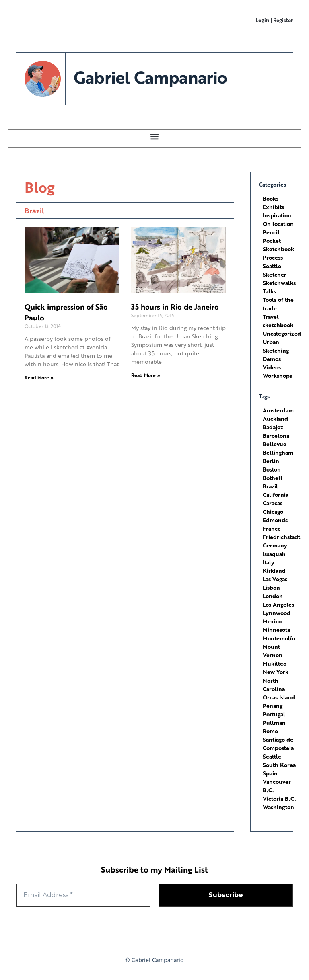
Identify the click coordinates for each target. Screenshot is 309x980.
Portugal (274, 714)
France (272, 528)
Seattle (272, 756)
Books (271, 198)
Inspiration (277, 215)
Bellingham (278, 452)
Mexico (272, 621)
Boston (272, 469)
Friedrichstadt (281, 537)
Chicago (273, 512)
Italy (269, 562)
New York (276, 672)
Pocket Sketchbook (278, 245)
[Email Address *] (83, 895)
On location (278, 224)
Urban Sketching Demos (276, 350)
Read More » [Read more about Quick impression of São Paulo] (39, 378)
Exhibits (273, 207)
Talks (269, 291)
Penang (273, 706)
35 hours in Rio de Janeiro (175, 307)
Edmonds (275, 520)
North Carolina (274, 685)
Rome (270, 731)
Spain (270, 773)
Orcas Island (279, 697)
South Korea (279, 765)
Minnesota (276, 630)
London (273, 596)
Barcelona (276, 436)
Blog (40, 187)
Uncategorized (282, 333)
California (276, 495)
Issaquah (274, 554)
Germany (275, 545)
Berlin (271, 461)
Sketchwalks (279, 283)
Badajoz (273, 427)
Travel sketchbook (278, 321)
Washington (278, 807)
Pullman (274, 723)
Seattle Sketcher (275, 270)
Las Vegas (275, 579)
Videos (272, 367)
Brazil (270, 486)
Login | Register (274, 20)
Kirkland (274, 571)
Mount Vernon (273, 651)
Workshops (277, 376)
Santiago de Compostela (278, 744)
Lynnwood (277, 613)
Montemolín (279, 638)
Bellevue (275, 444)
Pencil (271, 232)
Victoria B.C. (279, 799)
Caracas (273, 503)
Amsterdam (278, 410)
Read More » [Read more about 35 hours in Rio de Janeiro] (146, 375)
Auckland (275, 419)
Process (273, 257)
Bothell (273, 478)
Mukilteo (275, 663)
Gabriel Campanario (150, 77)
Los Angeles (278, 604)
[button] (155, 136)
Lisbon (271, 587)
